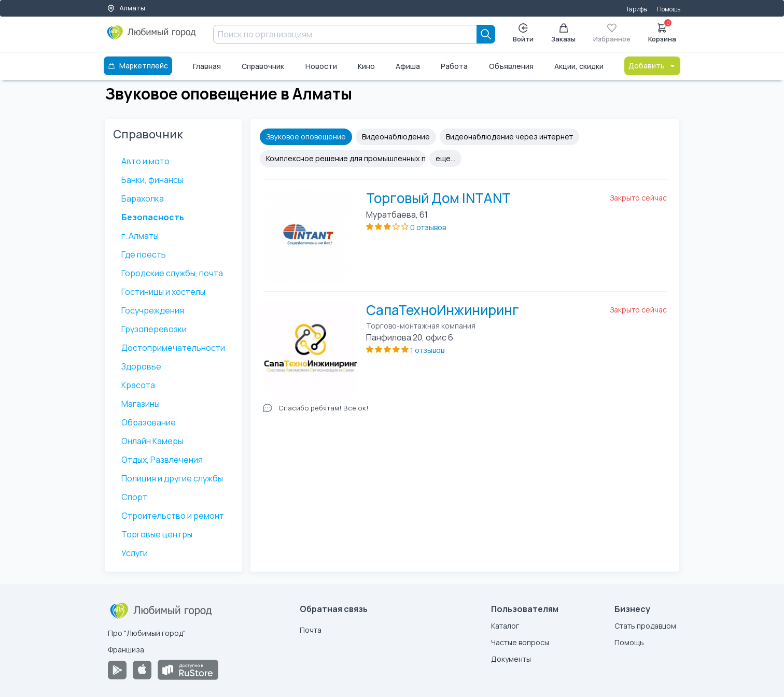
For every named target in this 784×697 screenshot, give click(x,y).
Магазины (141, 404)
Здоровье (141, 366)
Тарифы (637, 9)
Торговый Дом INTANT (438, 198)
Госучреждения (153, 310)
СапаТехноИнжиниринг (443, 310)
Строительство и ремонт (173, 516)
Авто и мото (145, 161)
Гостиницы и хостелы (163, 292)
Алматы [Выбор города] (126, 8)
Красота (138, 385)
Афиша (408, 66)
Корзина (662, 32)
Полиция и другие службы (172, 478)
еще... (445, 158)
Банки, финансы (152, 180)
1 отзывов (427, 350)
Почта (311, 630)
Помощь (669, 9)
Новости (321, 66)
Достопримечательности (173, 348)
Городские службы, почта (172, 273)
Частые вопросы (520, 642)
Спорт (134, 497)
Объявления (511, 66)
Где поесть (144, 254)
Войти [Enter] (523, 33)
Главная (207, 66)
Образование (149, 422)
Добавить (652, 66)
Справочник (263, 66)
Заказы (563, 33)
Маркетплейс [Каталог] (138, 66)
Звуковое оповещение (306, 137)
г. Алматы (140, 236)
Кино (366, 66)
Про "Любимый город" (147, 633)
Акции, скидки (579, 66)
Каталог (505, 626)
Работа (454, 66)
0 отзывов (428, 227)
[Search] (486, 34)
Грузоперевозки (154, 329)
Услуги (135, 553)
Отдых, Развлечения (162, 460)
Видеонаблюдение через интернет (509, 137)
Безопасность (153, 217)
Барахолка (143, 198)
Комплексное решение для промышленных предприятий (346, 158)
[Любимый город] (152, 36)
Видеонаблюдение (396, 137)
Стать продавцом (645, 626)
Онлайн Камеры (152, 441)
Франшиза (126, 650)
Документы (511, 659)
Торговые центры (157, 534)
